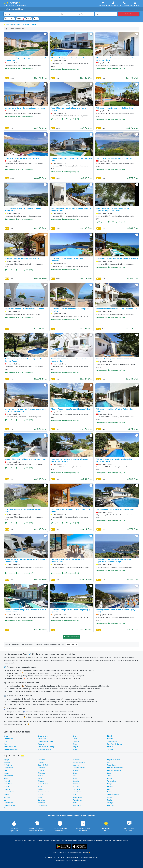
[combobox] (32, 14)
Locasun (113, 840)
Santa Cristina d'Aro (10, 747)
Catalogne (42, 760)
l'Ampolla (110, 805)
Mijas (40, 797)
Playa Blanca (77, 800)
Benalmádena (77, 797)
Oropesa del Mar (113, 795)
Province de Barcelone (115, 768)
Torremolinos (112, 781)
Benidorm (41, 803)
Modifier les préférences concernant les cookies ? (71, 860)
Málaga (41, 776)
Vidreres (110, 747)
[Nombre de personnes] (106, 14)
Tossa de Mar (112, 741)
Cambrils (76, 781)
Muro (74, 795)
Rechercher (129, 14)
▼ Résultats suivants (71, 637)
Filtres (20, 19)
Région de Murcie (79, 762)
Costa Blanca (112, 765)
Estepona (76, 787)
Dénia (6, 778)
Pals (5, 741)
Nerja (74, 776)
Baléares (7, 762)
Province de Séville (114, 770)
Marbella (41, 781)
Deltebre (7, 797)
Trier (36, 19)
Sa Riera (76, 749)
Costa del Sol (43, 765)
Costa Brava (8, 765)
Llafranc (110, 739)
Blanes (6, 744)
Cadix (6, 770)
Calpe (109, 773)
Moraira (110, 787)
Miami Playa (8, 784)
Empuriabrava (43, 736)
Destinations (9, 19)
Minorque (41, 773)
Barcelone (42, 800)
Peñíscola (7, 781)
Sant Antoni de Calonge (46, 747)
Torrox (40, 795)
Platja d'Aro (42, 739)
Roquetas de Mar (10, 805)
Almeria (75, 770)
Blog (80, 840)
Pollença (7, 789)
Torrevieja (76, 789)
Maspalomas (77, 792)
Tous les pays (97, 840)
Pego (5, 808)
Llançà (75, 739)
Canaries (41, 762)
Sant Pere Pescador (11, 749)
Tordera (110, 749)
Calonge (76, 744)
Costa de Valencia (79, 768)
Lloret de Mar (8, 739)
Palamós (76, 741)
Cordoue (7, 773)
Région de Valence (114, 760)
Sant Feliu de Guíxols (115, 744)
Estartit (75, 736)
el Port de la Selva (45, 749)
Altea (5, 800)
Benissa (6, 795)
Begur (40, 787)
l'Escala (110, 736)
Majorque (76, 765)
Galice (109, 762)
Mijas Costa (77, 805)
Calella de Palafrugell (46, 741)
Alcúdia (6, 787)
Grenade (41, 770)
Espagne (7, 760)
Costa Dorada (8, 768)
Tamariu (41, 744)
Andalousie (77, 760)
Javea (109, 776)
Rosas (6, 736)
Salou (75, 778)
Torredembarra (9, 792)
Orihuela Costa (43, 805)
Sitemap (106, 840)
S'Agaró (75, 747)
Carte (29, 19)
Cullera (110, 797)
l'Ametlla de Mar (44, 792)
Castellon (41, 768)
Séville (110, 800)
